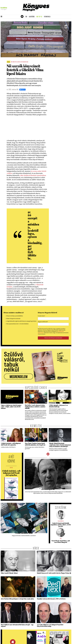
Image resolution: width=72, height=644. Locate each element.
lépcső (21, 62)
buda (27, 62)
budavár (25, 62)
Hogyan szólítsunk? (43, 322)
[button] (1, 17)
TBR (27, 17)
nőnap (14, 62)
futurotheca (48, 17)
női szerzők (18, 62)
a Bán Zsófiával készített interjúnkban (33, 175)
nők (12, 62)
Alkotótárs (32, 17)
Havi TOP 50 (40, 17)
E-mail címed (42, 316)
